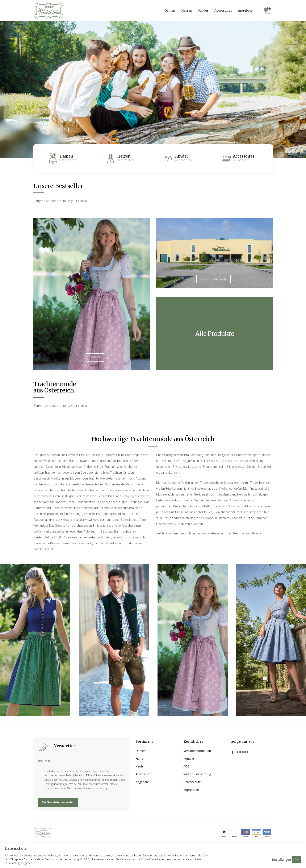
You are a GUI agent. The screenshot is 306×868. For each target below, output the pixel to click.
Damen (66, 156)
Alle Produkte (215, 334)
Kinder (182, 156)
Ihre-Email (44, 761)
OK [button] (296, 859)
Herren (124, 156)
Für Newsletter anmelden (58, 802)
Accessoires (244, 156)
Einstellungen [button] (281, 859)
